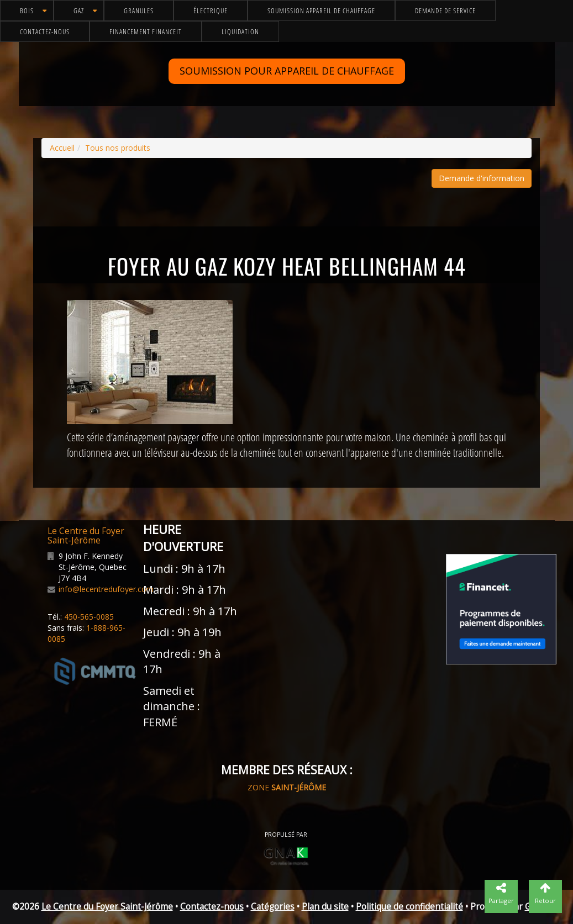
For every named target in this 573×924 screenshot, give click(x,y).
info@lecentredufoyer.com (106, 589)
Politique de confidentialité (409, 907)
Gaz (79, 10)
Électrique (211, 10)
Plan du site (325, 907)
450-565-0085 (89, 617)
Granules (139, 10)
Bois (27, 10)
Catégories (273, 907)
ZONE (287, 787)
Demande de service (445, 10)
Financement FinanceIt (146, 31)
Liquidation (240, 31)
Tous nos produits (118, 148)
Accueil (62, 148)
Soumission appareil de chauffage (321, 10)
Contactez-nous (45, 31)
